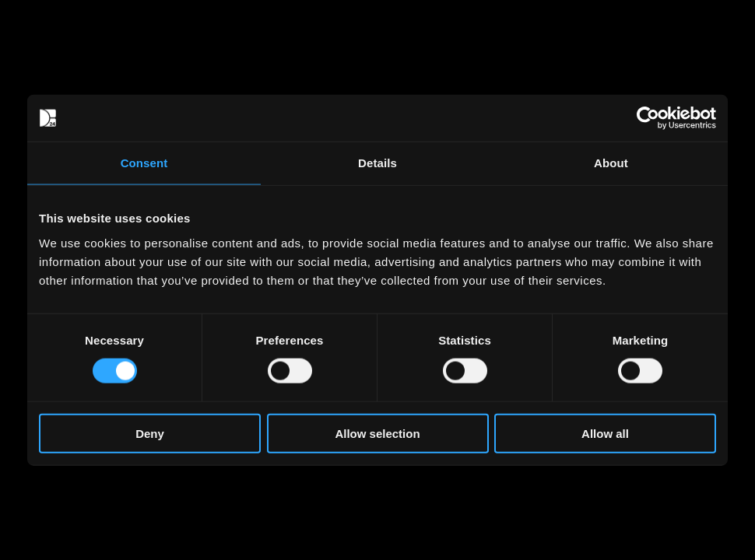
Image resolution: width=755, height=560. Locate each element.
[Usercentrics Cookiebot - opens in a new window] (648, 118)
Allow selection (377, 433)
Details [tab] (377, 163)
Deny (150, 433)
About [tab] (611, 163)
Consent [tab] (144, 163)
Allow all (605, 433)
